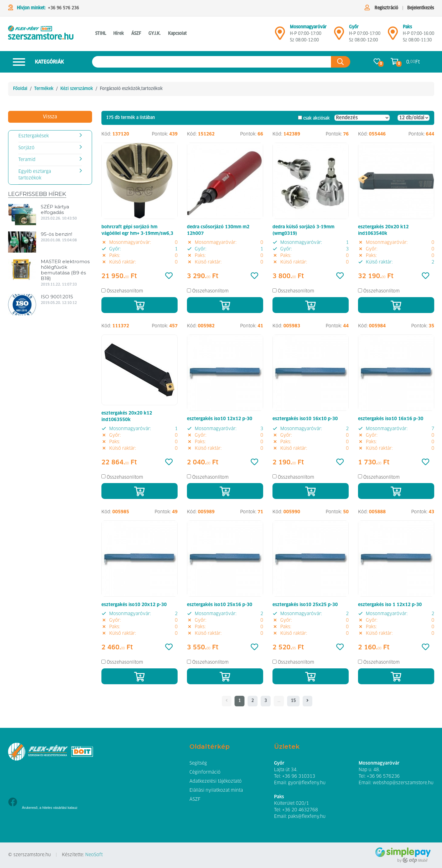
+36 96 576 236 (63, 8)
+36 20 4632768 (300, 810)
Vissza (50, 117)
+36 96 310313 (299, 776)
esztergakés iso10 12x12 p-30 (220, 419)
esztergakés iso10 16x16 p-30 (391, 419)
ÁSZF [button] (136, 34)
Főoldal (20, 89)
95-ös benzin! (56, 234)
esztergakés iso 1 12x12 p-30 (390, 605)
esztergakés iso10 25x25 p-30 (305, 605)
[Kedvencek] (169, 276)
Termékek (44, 89)
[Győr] (339, 36)
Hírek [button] (119, 34)
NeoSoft (94, 855)
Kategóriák (36, 62)
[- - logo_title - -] (307, 701)
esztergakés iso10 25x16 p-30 (220, 605)
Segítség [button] (198, 763)
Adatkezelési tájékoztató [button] (216, 781)
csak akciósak (316, 118)
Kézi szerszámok (77, 89)
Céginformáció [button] (205, 772)
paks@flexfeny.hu (307, 817)
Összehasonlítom (125, 291)
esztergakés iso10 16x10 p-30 (305, 419)
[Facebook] (13, 803)
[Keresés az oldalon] (212, 62)
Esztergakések (34, 136)
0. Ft (413, 62)
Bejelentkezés (421, 8)
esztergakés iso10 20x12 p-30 (134, 605)
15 (293, 701)
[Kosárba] (140, 305)
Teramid (27, 160)
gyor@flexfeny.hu (307, 783)
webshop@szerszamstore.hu (403, 783)
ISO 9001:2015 (57, 297)
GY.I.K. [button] (154, 34)
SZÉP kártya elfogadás (55, 209)
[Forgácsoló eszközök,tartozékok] (41, 34)
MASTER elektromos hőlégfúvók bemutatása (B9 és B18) (65, 270)
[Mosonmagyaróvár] (280, 36)
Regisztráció (386, 8)
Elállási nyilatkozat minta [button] (216, 790)
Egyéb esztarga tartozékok (35, 175)
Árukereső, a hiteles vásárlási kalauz (50, 808)
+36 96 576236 (383, 776)
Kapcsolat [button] (177, 34)
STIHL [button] (101, 34)
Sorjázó (26, 148)
